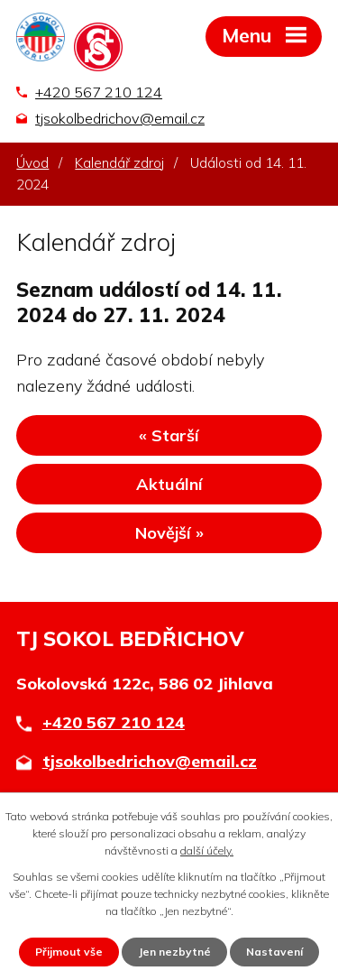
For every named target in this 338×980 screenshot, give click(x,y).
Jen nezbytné (174, 952)
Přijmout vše (69, 952)
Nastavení (274, 952)
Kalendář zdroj (119, 163)
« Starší (169, 435)
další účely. (207, 851)
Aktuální (169, 484)
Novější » (169, 533)
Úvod (32, 163)
